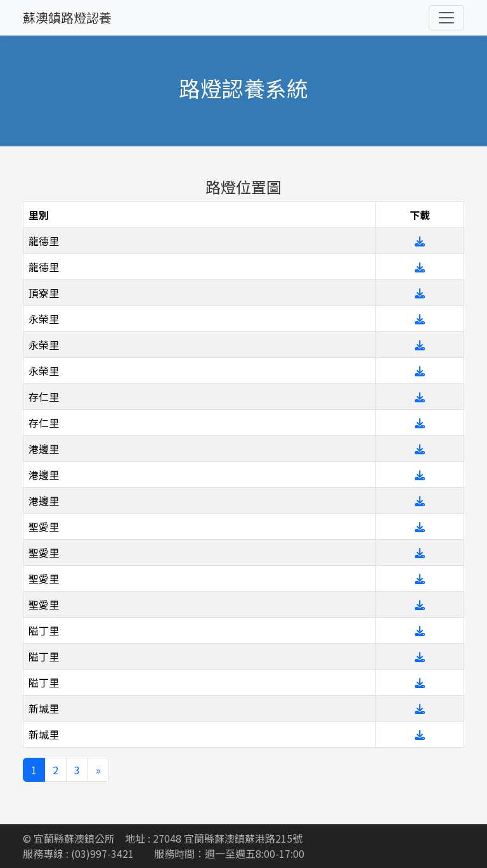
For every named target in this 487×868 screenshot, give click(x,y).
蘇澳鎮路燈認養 (67, 17)
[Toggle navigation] (446, 18)
